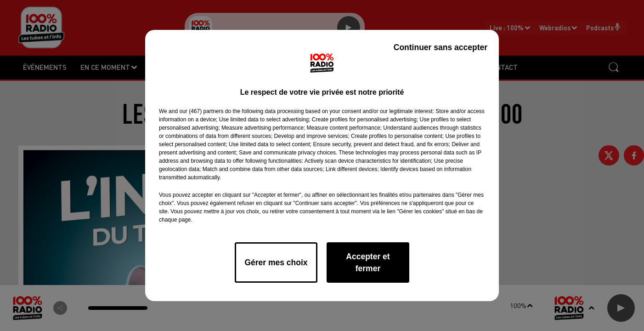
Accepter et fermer (368, 263)
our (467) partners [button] (201, 111)
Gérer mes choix (276, 263)
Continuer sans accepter (441, 47)
